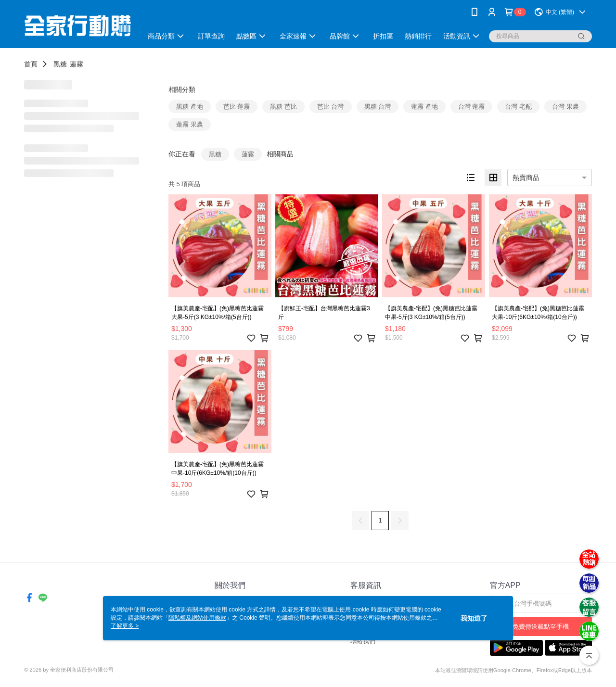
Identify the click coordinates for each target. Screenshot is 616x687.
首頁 (31, 64)
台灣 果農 (565, 107)
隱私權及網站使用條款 (197, 618)
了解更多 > (125, 626)
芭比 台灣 (331, 107)
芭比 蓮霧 (237, 107)
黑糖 (60, 64)
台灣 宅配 (518, 107)
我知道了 (474, 618)
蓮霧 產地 (424, 107)
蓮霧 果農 (190, 124)
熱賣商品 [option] (526, 178)
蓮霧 (77, 64)
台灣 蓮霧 (472, 107)
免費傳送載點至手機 (541, 627)
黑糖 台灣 (378, 107)
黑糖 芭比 (283, 107)
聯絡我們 (363, 641)
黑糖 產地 (190, 107)
